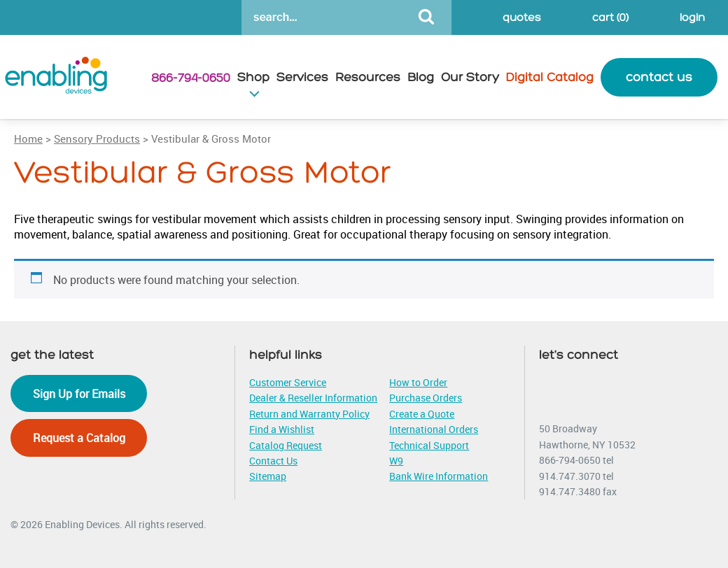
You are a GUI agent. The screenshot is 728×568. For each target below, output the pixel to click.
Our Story (470, 77)
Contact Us (273, 461)
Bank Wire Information (439, 476)
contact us (659, 77)
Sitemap (268, 476)
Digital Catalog (550, 77)
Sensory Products (97, 139)
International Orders (434, 429)
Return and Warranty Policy (309, 414)
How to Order (418, 382)
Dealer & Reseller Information (313, 398)
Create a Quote (422, 414)
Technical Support (429, 445)
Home (28, 139)
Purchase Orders (426, 398)
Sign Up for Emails (79, 394)
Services (302, 77)
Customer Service (288, 382)
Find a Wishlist (282, 429)
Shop (253, 77)
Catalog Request (286, 445)
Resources (368, 77)
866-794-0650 (191, 78)
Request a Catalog (79, 438)
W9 (396, 461)
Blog (421, 77)
